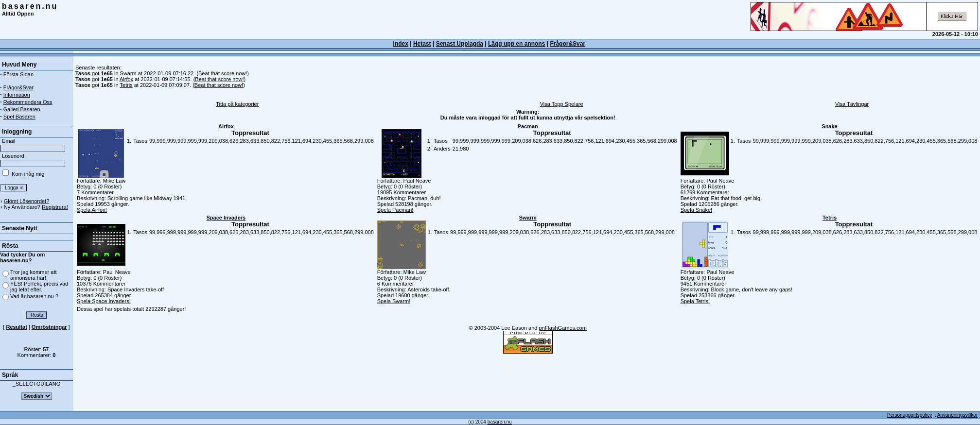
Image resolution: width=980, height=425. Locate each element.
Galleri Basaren (22, 109)
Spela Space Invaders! (104, 301)
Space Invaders (226, 218)
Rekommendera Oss (28, 102)
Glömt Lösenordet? (27, 201)
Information (17, 95)
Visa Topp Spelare (562, 104)
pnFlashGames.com (562, 328)
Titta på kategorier (237, 104)
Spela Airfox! (92, 210)
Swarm (128, 73)
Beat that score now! (223, 73)
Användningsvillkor (957, 415)
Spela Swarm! (394, 301)
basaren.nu (30, 6)
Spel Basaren (19, 117)
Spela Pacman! (395, 210)
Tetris (126, 85)
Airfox (126, 79)
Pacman (528, 126)
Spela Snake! (696, 210)
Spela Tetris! (695, 301)
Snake (829, 126)
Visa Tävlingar (852, 104)
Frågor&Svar (568, 44)
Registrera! (55, 207)
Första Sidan (18, 74)
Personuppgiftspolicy (910, 415)
